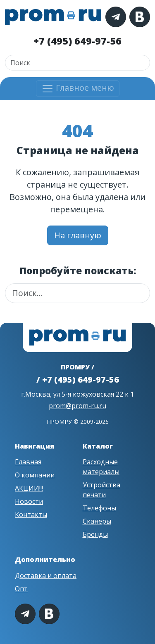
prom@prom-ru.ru (77, 406)
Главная (28, 462)
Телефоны (99, 508)
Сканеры (97, 521)
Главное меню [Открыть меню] (78, 88)
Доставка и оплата (46, 576)
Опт (21, 589)
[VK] (140, 17)
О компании (35, 475)
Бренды (95, 534)
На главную (78, 235)
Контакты (31, 515)
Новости (29, 501)
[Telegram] (116, 17)
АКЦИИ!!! (29, 488)
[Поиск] (77, 63)
